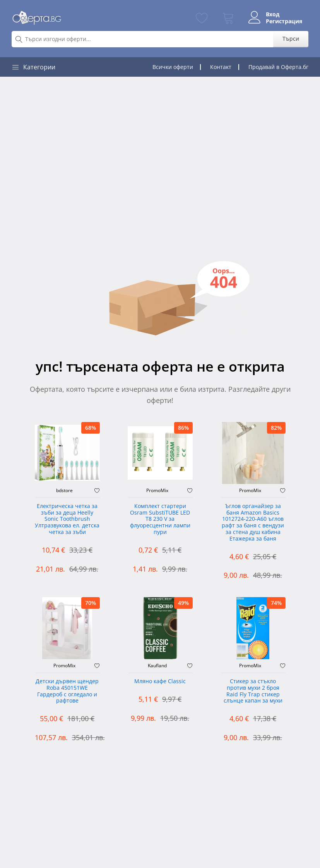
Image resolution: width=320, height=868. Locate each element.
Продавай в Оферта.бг (278, 67)
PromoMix (157, 491)
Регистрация (284, 21)
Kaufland (157, 666)
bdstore (64, 491)
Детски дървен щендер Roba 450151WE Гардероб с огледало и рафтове (67, 691)
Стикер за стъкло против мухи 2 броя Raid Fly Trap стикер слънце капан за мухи (253, 691)
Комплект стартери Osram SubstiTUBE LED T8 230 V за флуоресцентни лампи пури (160, 519)
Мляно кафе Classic (160, 681)
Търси (291, 39)
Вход (273, 14)
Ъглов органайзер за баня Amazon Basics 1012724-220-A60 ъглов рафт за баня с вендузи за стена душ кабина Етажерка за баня (253, 523)
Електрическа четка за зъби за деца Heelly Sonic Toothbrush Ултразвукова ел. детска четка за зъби (67, 519)
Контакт (221, 67)
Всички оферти (173, 67)
